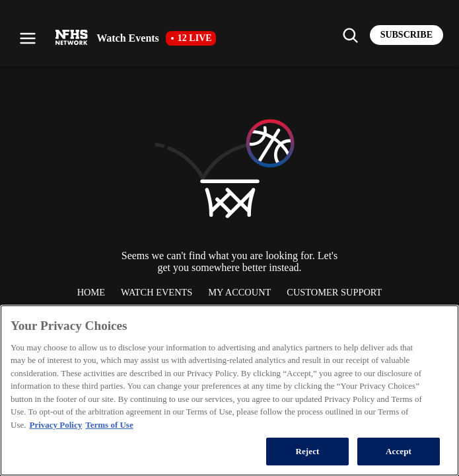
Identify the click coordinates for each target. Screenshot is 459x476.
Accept (399, 451)
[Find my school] (350, 35)
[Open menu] (28, 38)
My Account (239, 292)
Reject (307, 451)
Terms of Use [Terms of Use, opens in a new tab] (109, 425)
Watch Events (157, 292)
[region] (229, 390)
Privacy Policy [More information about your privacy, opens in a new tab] (55, 425)
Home (91, 292)
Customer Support (334, 292)
